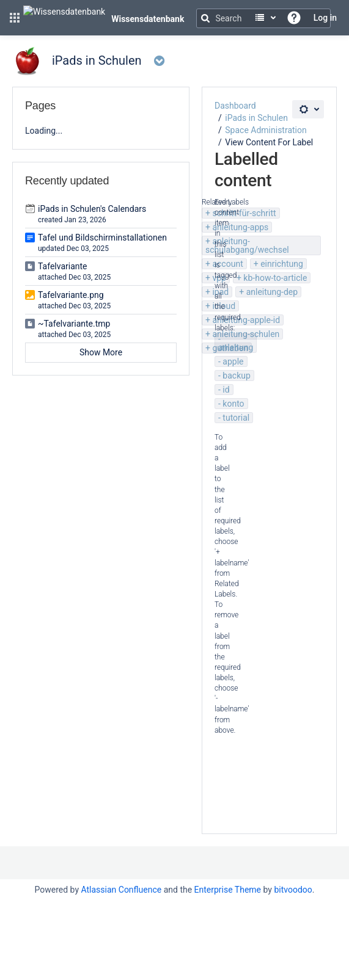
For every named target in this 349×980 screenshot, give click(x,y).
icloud (224, 306)
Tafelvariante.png (71, 295)
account (227, 264)
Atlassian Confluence (121, 890)
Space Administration (266, 130)
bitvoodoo (293, 890)
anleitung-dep (272, 292)
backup (236, 376)
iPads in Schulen (256, 118)
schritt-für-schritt (244, 213)
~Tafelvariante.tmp (74, 324)
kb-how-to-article (275, 278)
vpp (219, 278)
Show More (101, 352)
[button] (15, 18)
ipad (220, 292)
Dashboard (235, 106)
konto (233, 404)
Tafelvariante (63, 266)
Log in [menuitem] (325, 18)
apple (233, 361)
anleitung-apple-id (246, 320)
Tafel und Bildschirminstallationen (102, 238)
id (226, 390)
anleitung (236, 347)
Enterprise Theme (228, 890)
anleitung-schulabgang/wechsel (247, 245)
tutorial (236, 418)
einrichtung (282, 264)
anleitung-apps (240, 227)
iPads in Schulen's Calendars (92, 209)
